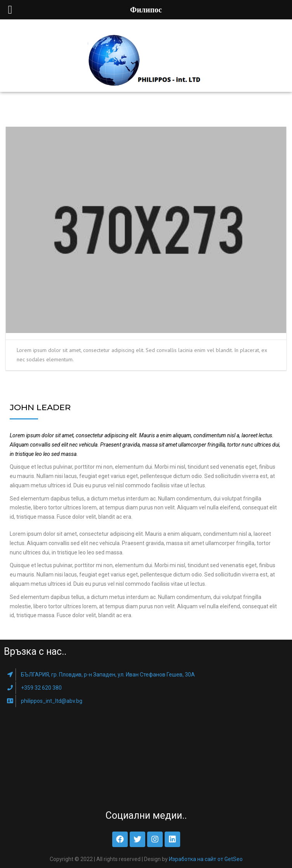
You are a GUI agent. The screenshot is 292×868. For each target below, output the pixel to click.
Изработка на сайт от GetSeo (206, 859)
